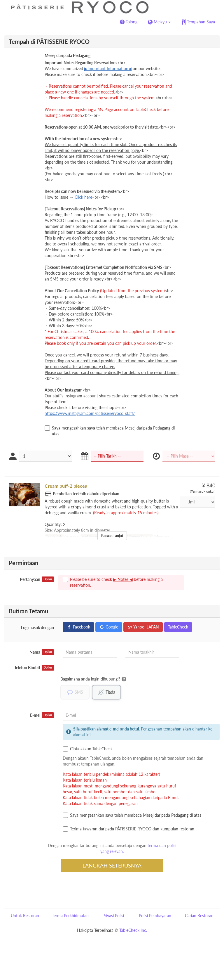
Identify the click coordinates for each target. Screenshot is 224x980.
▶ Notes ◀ (123, 579)
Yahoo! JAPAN (143, 627)
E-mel (42, 715)
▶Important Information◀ (108, 69)
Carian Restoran (199, 916)
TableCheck (178, 627)
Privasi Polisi (113, 916)
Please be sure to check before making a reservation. (113, 582)
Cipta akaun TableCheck (88, 749)
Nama (42, 652)
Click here (83, 197)
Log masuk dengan (37, 627)
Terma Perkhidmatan (70, 916)
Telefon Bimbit (34, 668)
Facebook (78, 627)
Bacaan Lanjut (112, 536)
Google (109, 627)
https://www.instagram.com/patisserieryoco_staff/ (90, 413)
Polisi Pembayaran (155, 916)
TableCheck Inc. (133, 930)
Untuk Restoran (25, 916)
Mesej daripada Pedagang (68, 55)
